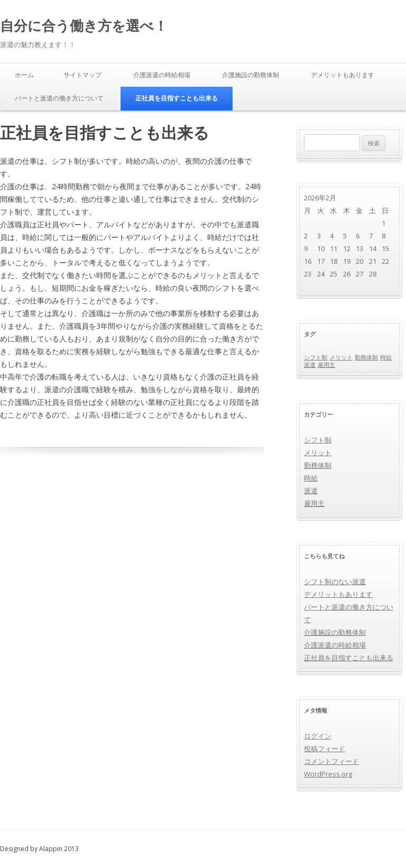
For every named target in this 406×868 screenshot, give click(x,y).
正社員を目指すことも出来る (177, 98)
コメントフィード (331, 761)
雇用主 (314, 503)
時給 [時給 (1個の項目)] (386, 357)
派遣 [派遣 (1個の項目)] (310, 365)
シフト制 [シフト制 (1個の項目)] (316, 357)
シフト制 (318, 440)
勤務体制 (318, 465)
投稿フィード (325, 749)
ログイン (318, 736)
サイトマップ (82, 75)
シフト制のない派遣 (335, 581)
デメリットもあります (343, 75)
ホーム (24, 75)
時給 (311, 478)
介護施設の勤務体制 (251, 75)
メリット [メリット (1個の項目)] (341, 357)
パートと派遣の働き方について (59, 98)
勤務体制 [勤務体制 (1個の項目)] (366, 357)
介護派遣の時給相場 (162, 75)
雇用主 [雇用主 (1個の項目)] (326, 365)
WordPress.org (328, 774)
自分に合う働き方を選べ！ (84, 25)
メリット (318, 453)
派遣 (311, 491)
